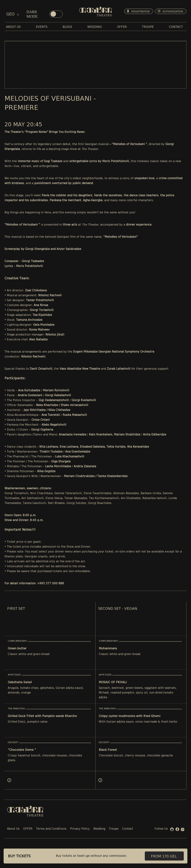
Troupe (114, 829)
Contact (128, 829)
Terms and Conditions (51, 829)
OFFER (28, 829)
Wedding (99, 829)
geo (13, 14)
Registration (135, 12)
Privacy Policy (80, 829)
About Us (13, 829)
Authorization (168, 12)
